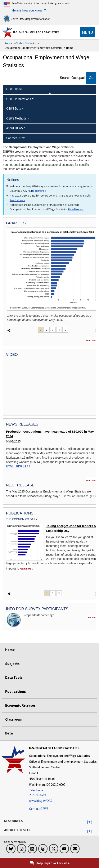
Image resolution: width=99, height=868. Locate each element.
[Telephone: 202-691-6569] (63, 793)
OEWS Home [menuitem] (14, 89)
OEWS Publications (19, 99)
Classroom (14, 719)
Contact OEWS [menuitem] (16, 138)
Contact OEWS (39, 809)
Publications (15, 692)
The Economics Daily (22, 519)
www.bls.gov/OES (41, 801)
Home (10, 650)
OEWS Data (14, 109)
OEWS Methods (16, 118)
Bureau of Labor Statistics (21, 43)
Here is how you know (27, 10)
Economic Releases (20, 705)
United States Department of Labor (27, 19)
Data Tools (14, 678)
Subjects (12, 664)
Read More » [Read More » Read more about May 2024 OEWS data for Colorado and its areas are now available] (17, 200)
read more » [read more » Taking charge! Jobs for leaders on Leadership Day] (27, 569)
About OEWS (15, 128)
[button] (89, 822)
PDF (19, 466)
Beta (9, 733)
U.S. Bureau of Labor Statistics (36, 32)
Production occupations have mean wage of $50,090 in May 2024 (50, 434)
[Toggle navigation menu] (87, 32)
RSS (28, 466)
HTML (10, 466)
